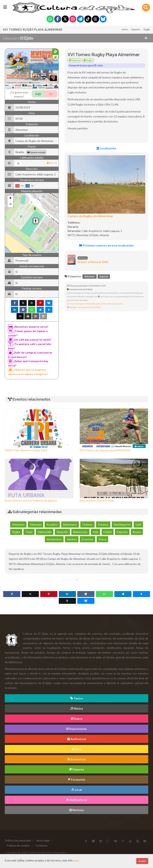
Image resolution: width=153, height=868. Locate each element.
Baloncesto (80, 532)
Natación (62, 532)
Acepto (142, 861)
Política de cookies (18, 845)
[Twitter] (65, 19)
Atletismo (18, 524)
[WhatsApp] (104, 594)
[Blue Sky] (103, 19)
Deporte (136, 29)
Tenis (29, 532)
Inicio (125, 29)
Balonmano (70, 524)
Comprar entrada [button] (36, 152)
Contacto (41, 845)
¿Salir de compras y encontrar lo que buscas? (30, 354)
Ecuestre (88, 539)
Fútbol (108, 532)
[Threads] (96, 19)
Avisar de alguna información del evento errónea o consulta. (95, 304)
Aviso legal (43, 840)
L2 (28, 186)
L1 (18, 186)
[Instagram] (73, 19)
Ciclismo (87, 524)
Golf (138, 524)
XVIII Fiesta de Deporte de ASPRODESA (105, 450)
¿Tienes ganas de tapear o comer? (28, 333)
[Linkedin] (67, 594)
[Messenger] (141, 594)
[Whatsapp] (50, 19)
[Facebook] (58, 19)
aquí (76, 860)
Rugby (147, 29)
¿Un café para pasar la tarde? (30, 340)
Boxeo (137, 532)
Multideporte (122, 524)
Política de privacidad (18, 840)
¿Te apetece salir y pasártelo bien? (30, 346)
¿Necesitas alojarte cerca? (28, 327)
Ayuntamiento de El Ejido (89, 307)
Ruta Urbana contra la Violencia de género (31, 500)
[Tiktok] (88, 19)
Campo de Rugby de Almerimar (90, 216)
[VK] (86, 594)
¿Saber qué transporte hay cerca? (28, 363)
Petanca (103, 524)
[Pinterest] (49, 594)
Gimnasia (36, 524)
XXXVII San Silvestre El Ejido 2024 (26, 450)
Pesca (102, 539)
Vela (96, 532)
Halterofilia (45, 532)
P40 (32, 186)
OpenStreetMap (52, 252)
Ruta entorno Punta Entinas (97, 500)
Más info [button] (52, 163)
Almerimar (90, 277)
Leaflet (41, 252)
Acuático (52, 524)
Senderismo (54, 539)
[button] (36, 221)
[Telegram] (80, 19)
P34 (22, 186)
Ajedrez (72, 539)
